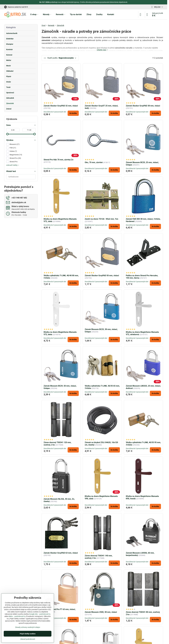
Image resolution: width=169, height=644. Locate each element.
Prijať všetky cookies (28, 634)
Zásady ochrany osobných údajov (28, 627)
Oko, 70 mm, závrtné (94, 163)
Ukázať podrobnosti (28, 639)
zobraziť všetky (13, 165)
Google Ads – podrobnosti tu (40, 614)
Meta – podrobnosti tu (17, 616)
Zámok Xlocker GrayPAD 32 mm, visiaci (61, 106)
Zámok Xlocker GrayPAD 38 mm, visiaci (143, 106)
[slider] (7, 134)
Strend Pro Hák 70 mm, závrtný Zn (58, 160)
